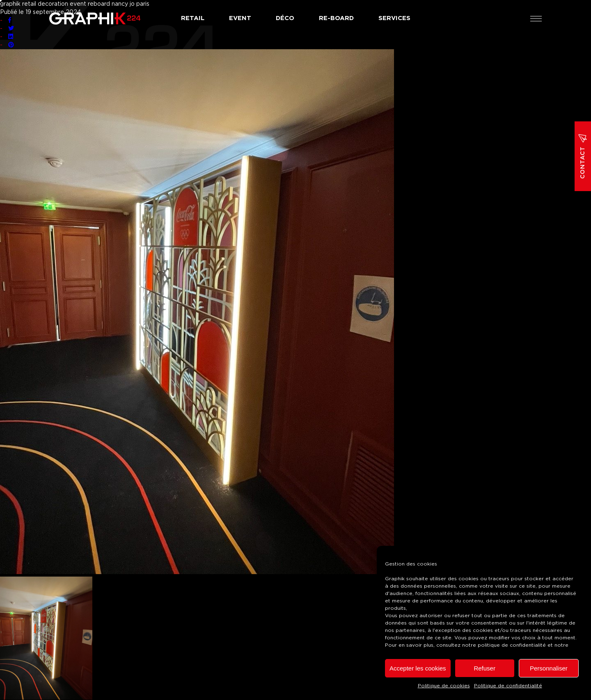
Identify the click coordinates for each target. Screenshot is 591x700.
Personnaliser (549, 668)
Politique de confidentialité (508, 686)
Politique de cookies (444, 686)
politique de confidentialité (512, 645)
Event (240, 18)
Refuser (484, 668)
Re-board (336, 18)
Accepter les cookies (418, 668)
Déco (285, 18)
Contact (583, 156)
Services (394, 18)
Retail (193, 18)
